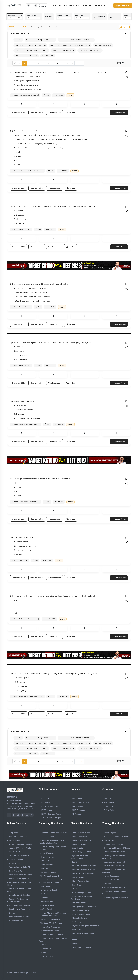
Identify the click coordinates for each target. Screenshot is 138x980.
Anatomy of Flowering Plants (20, 848)
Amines (43, 945)
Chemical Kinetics (47, 905)
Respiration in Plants (17, 871)
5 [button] (43, 63)
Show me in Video (37, 113)
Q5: (12, 343)
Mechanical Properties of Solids (84, 866)
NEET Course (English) (81, 803)
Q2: (12, 131)
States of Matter (47, 853)
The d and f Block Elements (51, 923)
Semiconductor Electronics (82, 947)
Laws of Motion (78, 848)
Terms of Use (109, 803)
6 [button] (48, 63)
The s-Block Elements (49, 872)
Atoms (75, 940)
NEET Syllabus (46, 803)
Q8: (12, 537)
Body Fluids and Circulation (114, 852)
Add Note (71, 113)
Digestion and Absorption (114, 844)
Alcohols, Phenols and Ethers (52, 935)
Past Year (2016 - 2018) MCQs (63, 51)
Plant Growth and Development (20, 875)
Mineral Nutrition (15, 863)
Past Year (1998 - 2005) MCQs (26, 56)
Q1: (11, 72)
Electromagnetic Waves (81, 922)
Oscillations (77, 885)
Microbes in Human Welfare (19, 905)
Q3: (12, 206)
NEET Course (77, 799)
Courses (57, 5)
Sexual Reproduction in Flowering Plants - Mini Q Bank (70, 45)
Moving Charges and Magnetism (85, 907)
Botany (26, 27)
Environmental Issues (17, 921)
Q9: (12, 596)
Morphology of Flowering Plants (21, 844)
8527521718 (12, 797)
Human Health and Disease (114, 888)
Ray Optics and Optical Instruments (86, 926)
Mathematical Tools (80, 837)
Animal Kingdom (110, 833)
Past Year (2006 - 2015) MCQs (90, 51)
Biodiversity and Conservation (20, 917)
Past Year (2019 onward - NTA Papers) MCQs (31, 51)
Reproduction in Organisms (19, 879)
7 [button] (53, 63)
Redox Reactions (47, 865)
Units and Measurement (81, 833)
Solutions (44, 898)
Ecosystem (13, 913)
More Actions (119, 113)
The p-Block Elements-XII (50, 919)
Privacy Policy (109, 806)
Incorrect (115, 17)
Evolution (107, 884)
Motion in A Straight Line (82, 840)
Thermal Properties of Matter (83, 874)
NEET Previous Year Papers (51, 814)
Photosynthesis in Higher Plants (21, 867)
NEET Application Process (50, 806)
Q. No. (120, 63)
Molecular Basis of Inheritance (20, 895)
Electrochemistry (47, 902)
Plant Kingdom (14, 840)
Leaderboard (100, 5)
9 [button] (63, 63)
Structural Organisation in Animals (117, 837)
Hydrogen (44, 868)
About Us (107, 799)
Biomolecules (46, 949)
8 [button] (58, 63)
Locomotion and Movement (114, 862)
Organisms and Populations (19, 909)
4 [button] (39, 63)
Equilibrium (45, 861)
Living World (13, 833)
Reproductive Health (112, 880)
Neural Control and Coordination (116, 866)
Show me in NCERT (19, 113)
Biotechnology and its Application (117, 898)
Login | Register (123, 5)
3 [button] (34, 63)
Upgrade (124, 27)
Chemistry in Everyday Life (50, 956)
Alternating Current (79, 918)
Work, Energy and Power (81, 852)
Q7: (12, 479)
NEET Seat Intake (47, 810)
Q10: (12, 674)
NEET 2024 (45, 799)
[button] (77, 63)
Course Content (72, 5)
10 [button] (67, 63)
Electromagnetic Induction (82, 914)
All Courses (77, 814)
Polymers (44, 952)
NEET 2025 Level (48, 56)
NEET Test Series (79, 810)
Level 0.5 (18, 40)
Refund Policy (109, 810)
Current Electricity (79, 903)
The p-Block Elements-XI (50, 876)
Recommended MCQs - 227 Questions (40, 40)
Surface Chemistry (47, 909)
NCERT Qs (49, 17)
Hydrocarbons (46, 886)
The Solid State (46, 894)
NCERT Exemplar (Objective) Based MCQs (30, 45)
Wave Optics (77, 930)
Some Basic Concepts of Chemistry (54, 833)
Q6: (12, 401)
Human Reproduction (112, 876)
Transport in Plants (16, 860)
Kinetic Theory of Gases (81, 881)
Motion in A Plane (79, 844)
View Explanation (55, 113)
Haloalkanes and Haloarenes (51, 931)
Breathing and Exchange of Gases (117, 848)
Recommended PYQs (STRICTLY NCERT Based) (76, 40)
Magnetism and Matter (81, 910)
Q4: (12, 284)
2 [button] (29, 63)
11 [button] (72, 63)
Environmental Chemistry (50, 890)
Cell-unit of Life (15, 852)
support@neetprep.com (16, 800)
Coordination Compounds (50, 927)
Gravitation (76, 862)
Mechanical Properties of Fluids (84, 870)
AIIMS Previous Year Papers (51, 818)
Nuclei (75, 944)
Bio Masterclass (78, 806)
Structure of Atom (47, 837)
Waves (75, 889)
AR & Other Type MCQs (103, 45)
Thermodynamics (47, 857)
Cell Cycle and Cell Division (19, 856)
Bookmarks (99, 17)
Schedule (87, 5)
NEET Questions (15, 27)
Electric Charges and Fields (83, 893)
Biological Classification (18, 837)
